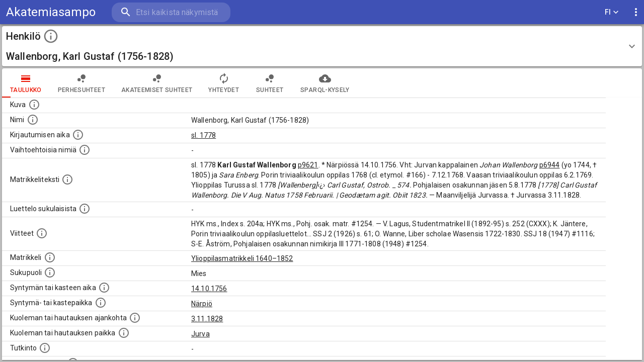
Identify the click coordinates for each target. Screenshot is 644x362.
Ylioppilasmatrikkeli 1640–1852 (242, 258)
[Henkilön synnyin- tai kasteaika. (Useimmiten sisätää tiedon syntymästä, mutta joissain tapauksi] (104, 288)
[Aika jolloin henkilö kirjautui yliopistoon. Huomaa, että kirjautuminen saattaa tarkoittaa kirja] (78, 135)
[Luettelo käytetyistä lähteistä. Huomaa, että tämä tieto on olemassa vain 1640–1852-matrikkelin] (42, 233)
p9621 (308, 165)
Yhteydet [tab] (224, 83)
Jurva (200, 334)
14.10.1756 (209, 289)
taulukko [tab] (26, 83)
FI (612, 12)
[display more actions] (636, 12)
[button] (322, 46)
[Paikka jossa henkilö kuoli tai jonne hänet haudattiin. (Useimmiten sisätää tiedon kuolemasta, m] (124, 333)
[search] (171, 12)
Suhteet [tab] (270, 83)
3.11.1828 (207, 319)
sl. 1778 (204, 135)
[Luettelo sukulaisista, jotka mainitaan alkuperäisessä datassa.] (85, 209)
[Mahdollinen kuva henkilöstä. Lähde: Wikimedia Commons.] (34, 105)
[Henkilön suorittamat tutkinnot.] (45, 348)
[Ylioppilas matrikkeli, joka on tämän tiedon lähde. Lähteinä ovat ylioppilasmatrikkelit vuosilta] (50, 257)
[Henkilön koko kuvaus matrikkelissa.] (67, 179)
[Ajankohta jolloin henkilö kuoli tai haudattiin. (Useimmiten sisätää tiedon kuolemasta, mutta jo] (135, 318)
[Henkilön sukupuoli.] (50, 273)
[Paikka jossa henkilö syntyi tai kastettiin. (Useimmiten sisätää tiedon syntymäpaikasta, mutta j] (101, 303)
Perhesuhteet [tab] (82, 83)
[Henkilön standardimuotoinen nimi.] (33, 120)
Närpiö (202, 304)
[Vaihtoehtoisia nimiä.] (85, 150)
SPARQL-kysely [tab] (325, 83)
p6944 (550, 165)
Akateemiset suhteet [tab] (157, 83)
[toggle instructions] (51, 36)
